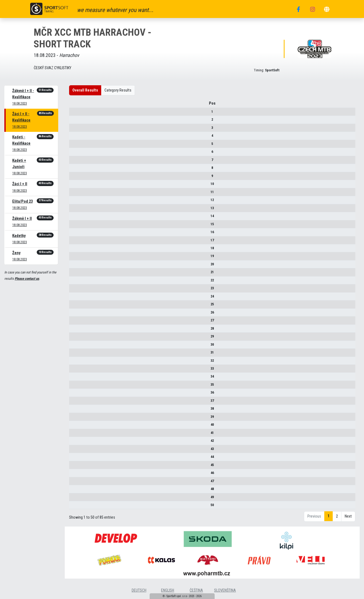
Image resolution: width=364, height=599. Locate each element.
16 (77, 234)
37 (77, 402)
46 (77, 475)
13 (77, 210)
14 (77, 218)
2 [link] (337, 519)
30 (77, 346)
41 (77, 435)
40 (77, 426)
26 (77, 314)
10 (77, 186)
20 (77, 266)
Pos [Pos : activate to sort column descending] (77, 105)
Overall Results (85, 90)
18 (77, 250)
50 (77, 507)
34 (77, 378)
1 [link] (328, 518)
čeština (196, 592)
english (168, 592)
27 (77, 322)
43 (77, 451)
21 (77, 274)
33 (77, 370)
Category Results (118, 90)
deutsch (139, 592)
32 (77, 362)
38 (77, 410)
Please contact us (27, 279)
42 (77, 443)
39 (77, 419)
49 (77, 499)
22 (77, 282)
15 (77, 226)
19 (77, 258)
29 (77, 338)
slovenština (225, 592)
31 (77, 354)
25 (77, 306)
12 (77, 202)
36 (77, 395)
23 (77, 290)
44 (77, 459)
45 (77, 467)
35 (77, 386)
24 (77, 298)
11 (77, 194)
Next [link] (348, 519)
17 (77, 242)
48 (77, 491)
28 (77, 330)
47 (77, 483)
